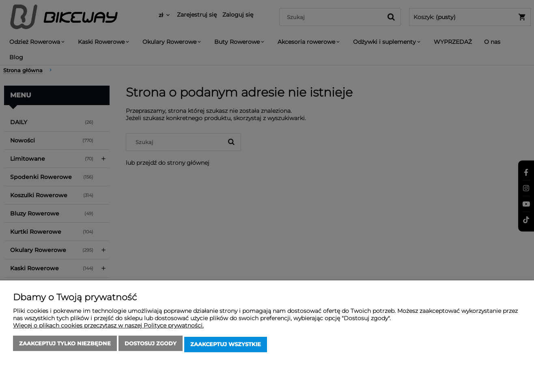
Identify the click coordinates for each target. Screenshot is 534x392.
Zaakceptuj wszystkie (226, 345)
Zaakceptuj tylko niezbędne (65, 345)
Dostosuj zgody (151, 345)
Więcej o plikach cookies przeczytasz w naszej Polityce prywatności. (108, 327)
